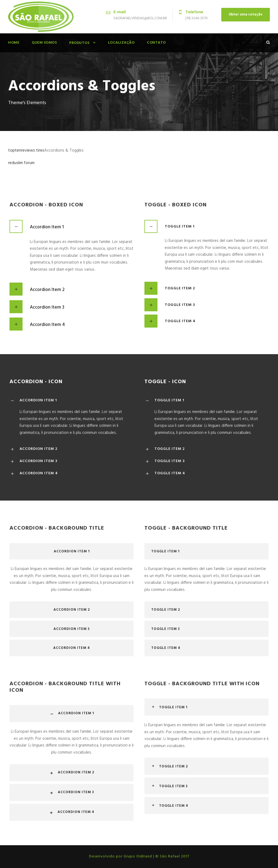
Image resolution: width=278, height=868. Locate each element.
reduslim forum (21, 163)
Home (14, 43)
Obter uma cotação (246, 15)
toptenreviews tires (26, 150)
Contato (156, 43)
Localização (121, 43)
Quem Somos (44, 43)
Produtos (79, 43)
